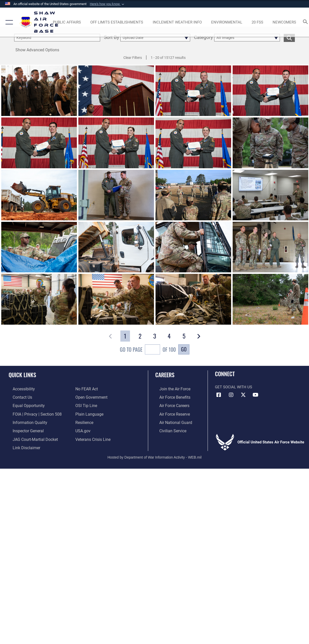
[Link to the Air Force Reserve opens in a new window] (170, 413)
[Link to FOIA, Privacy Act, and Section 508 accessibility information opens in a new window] (32, 413)
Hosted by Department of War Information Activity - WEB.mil (155, 454)
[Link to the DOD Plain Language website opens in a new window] (88, 413)
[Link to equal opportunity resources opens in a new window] (24, 405)
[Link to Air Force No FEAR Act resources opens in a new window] (86, 389)
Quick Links (22, 375)
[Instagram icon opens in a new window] (231, 395)
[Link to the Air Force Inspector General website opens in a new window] (24, 429)
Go (184, 349)
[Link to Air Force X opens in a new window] (243, 395)
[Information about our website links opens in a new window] (22, 445)
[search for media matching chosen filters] (289, 38)
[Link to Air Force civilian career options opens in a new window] (168, 429)
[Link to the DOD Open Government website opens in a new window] (90, 397)
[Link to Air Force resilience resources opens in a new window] (84, 421)
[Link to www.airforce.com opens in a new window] (170, 389)
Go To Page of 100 (148, 350)
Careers (165, 375)
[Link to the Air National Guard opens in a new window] (171, 421)
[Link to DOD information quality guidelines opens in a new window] (25, 421)
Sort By (112, 38)
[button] (107, 4)
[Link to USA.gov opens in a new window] (83, 429)
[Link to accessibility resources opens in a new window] (19, 389)
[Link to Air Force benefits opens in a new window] (170, 397)
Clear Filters (133, 58)
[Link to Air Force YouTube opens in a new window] (256, 395)
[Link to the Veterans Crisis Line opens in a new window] (92, 437)
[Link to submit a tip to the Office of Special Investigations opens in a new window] (85, 405)
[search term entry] (57, 38)
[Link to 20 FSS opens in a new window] (257, 22)
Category (203, 38)
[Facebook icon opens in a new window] (219, 395)
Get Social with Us (234, 387)
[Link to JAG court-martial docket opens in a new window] (30, 437)
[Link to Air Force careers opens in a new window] (170, 405)
